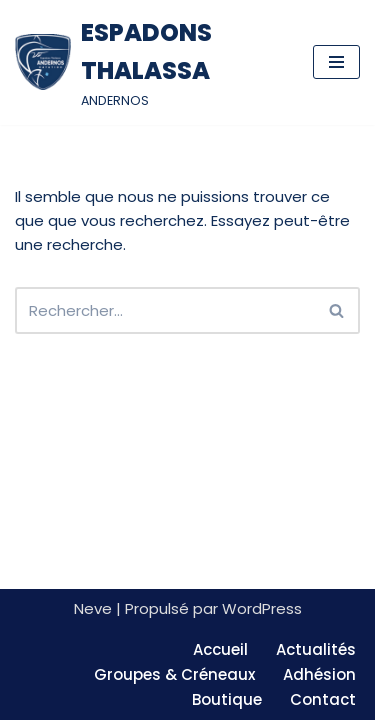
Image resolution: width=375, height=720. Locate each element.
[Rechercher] (165, 310)
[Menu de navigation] (336, 62)
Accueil (220, 649)
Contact (323, 699)
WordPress (262, 608)
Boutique (227, 699)
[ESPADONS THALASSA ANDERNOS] (149, 62)
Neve (93, 608)
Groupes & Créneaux (174, 674)
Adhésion (319, 674)
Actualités (316, 649)
